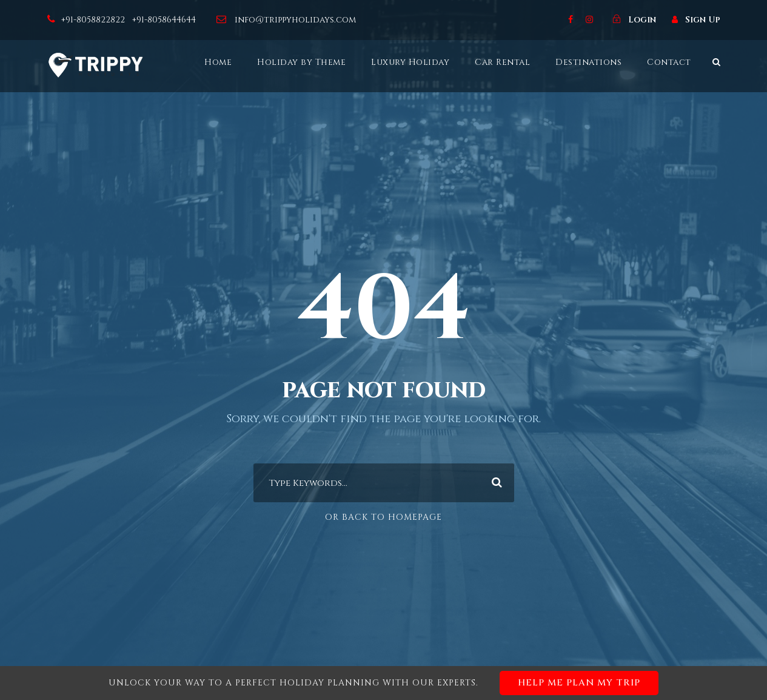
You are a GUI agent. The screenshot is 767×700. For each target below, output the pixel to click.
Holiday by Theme (301, 62)
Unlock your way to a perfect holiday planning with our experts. (384, 683)
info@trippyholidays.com (295, 20)
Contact (669, 62)
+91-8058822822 (94, 20)
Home (218, 62)
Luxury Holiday (410, 62)
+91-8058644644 (165, 20)
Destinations (588, 62)
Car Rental (502, 62)
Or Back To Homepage (384, 517)
